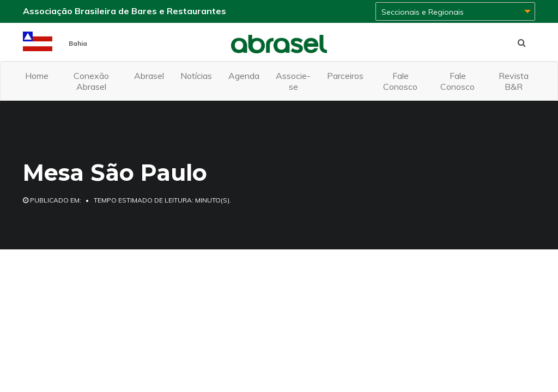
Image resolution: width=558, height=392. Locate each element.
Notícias (196, 76)
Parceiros (345, 76)
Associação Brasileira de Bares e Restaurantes (125, 11)
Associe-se (293, 81)
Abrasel (149, 76)
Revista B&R (514, 81)
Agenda (244, 76)
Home (37, 76)
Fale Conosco (400, 81)
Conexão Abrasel (91, 81)
